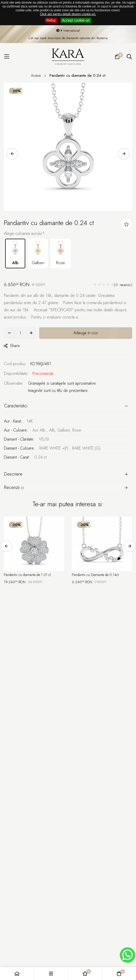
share (12, 346)
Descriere (13, 474)
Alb (15, 253)
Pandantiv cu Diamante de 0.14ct (95, 575)
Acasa (36, 75)
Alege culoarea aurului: (25, 233)
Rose (61, 253)
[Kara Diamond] (68, 57)
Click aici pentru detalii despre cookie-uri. (68, 14)
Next (124, 154)
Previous (12, 154)
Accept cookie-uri (76, 20)
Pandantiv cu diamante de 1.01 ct (27, 575)
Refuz (51, 20)
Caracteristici (16, 406)
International (68, 31)
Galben (38, 253)
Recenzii (14, 487)
